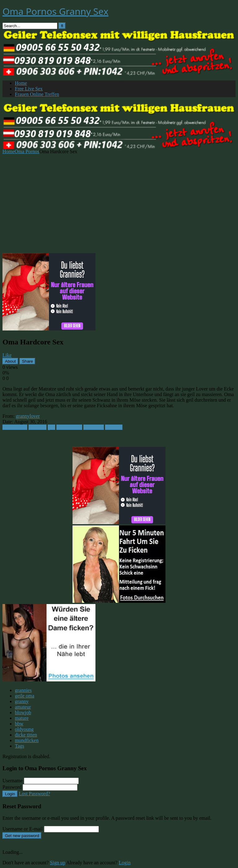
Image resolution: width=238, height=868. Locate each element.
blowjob (23, 713)
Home (21, 83)
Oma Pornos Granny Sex (55, 11)
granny (22, 701)
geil (51, 427)
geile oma (25, 696)
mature (22, 718)
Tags (20, 746)
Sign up (57, 863)
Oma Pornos (27, 151)
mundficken (27, 740)
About (10, 361)
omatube (114, 427)
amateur (23, 707)
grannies (23, 690)
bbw (19, 724)
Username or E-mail (23, 829)
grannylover (28, 416)
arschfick (38, 427)
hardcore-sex (69, 427)
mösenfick (94, 427)
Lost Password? (35, 794)
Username (13, 781)
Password (12, 787)
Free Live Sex (29, 89)
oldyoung (24, 729)
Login (10, 794)
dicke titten (26, 735)
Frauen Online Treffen (37, 94)
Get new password (22, 836)
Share (28, 361)
